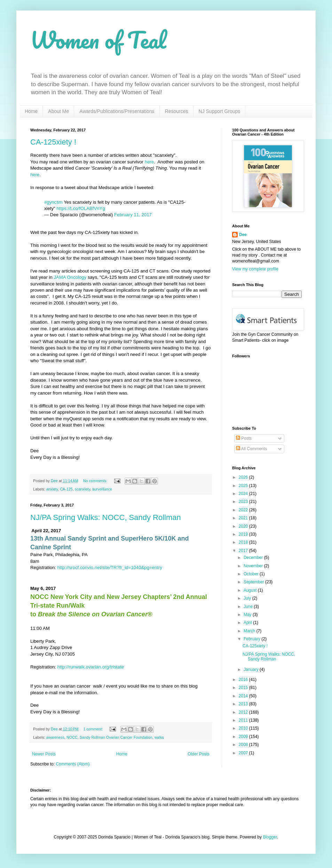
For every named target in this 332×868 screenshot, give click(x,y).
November (254, 566)
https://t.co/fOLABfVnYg (81, 208)
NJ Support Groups (220, 111)
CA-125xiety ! (53, 142)
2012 (244, 712)
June (249, 607)
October (252, 574)
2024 (244, 494)
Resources (177, 111)
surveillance (102, 489)
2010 (244, 728)
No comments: (96, 481)
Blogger (270, 837)
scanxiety (82, 489)
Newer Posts (44, 754)
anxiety (52, 489)
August (251, 590)
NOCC (72, 737)
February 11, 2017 (133, 215)
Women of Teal (98, 40)
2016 (244, 680)
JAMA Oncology (70, 277)
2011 (244, 720)
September (254, 582)
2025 (244, 486)
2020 (244, 526)
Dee (243, 235)
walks (159, 737)
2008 (244, 745)
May (248, 615)
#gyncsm (53, 202)
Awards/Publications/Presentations (117, 111)
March (250, 631)
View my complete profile (255, 269)
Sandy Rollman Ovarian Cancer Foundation (116, 737)
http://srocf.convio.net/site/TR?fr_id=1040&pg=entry (110, 567)
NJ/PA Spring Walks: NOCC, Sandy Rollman (106, 517)
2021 (244, 518)
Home (31, 111)
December (254, 558)
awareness (55, 737)
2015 (244, 688)
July (248, 598)
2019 (244, 534)
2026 (244, 477)
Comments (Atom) (73, 764)
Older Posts (199, 754)
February (252, 639)
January (252, 670)
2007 (244, 753)
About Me (58, 111)
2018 (244, 542)
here (149, 162)
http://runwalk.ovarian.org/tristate (91, 667)
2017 (244, 551)
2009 (244, 737)
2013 (244, 704)
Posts (244, 438)
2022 (244, 510)
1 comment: (93, 729)
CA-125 (66, 489)
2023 (244, 502)
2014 (244, 696)
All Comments (251, 449)
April (248, 623)
